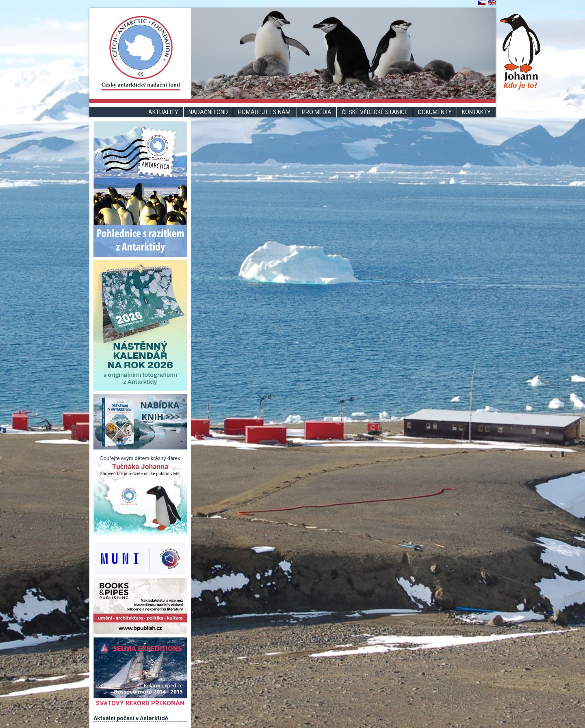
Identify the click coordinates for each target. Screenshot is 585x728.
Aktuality (163, 112)
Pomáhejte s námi (265, 112)
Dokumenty (435, 112)
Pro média (317, 112)
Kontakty (476, 112)
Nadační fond (208, 112)
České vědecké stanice (375, 112)
